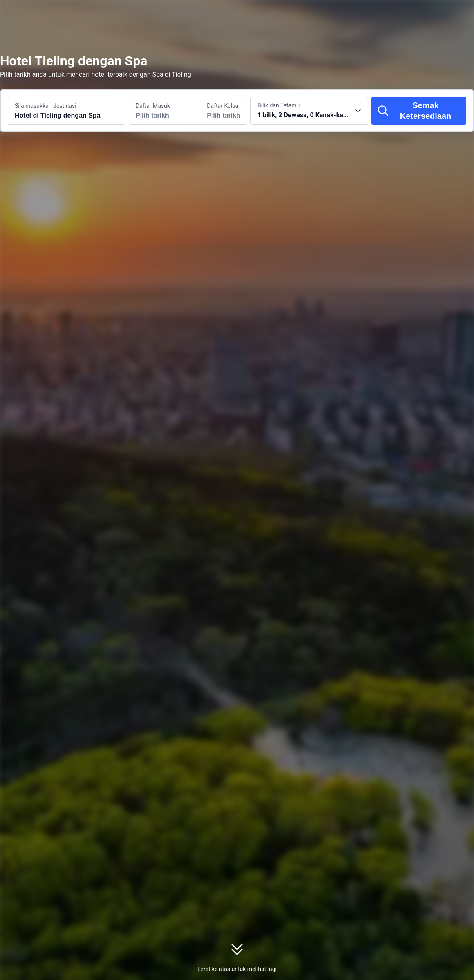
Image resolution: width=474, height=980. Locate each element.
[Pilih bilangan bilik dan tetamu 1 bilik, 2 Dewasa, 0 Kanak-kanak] (309, 111)
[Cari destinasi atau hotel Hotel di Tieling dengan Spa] (67, 111)
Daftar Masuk (153, 106)
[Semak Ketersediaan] (419, 111)
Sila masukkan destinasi (46, 106)
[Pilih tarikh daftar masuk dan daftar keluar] (159, 111)
